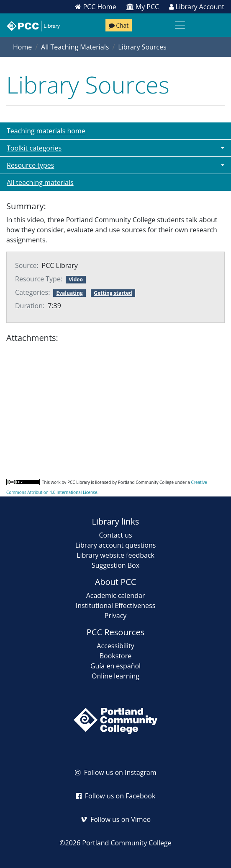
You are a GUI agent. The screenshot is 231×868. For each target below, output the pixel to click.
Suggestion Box (116, 565)
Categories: (32, 292)
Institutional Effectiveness (116, 606)
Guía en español (116, 666)
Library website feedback (116, 555)
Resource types (30, 165)
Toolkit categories (34, 148)
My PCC (143, 7)
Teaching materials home (46, 131)
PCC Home (95, 7)
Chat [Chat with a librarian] (119, 25)
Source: (27, 265)
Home (22, 47)
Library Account (197, 7)
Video (76, 279)
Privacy (116, 616)
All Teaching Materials (75, 47)
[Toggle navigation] (180, 25)
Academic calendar (116, 595)
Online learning (116, 676)
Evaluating (70, 293)
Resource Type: (39, 279)
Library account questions (116, 545)
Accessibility (115, 646)
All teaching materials (40, 182)
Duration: (30, 306)
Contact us (115, 535)
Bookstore (116, 656)
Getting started (113, 293)
